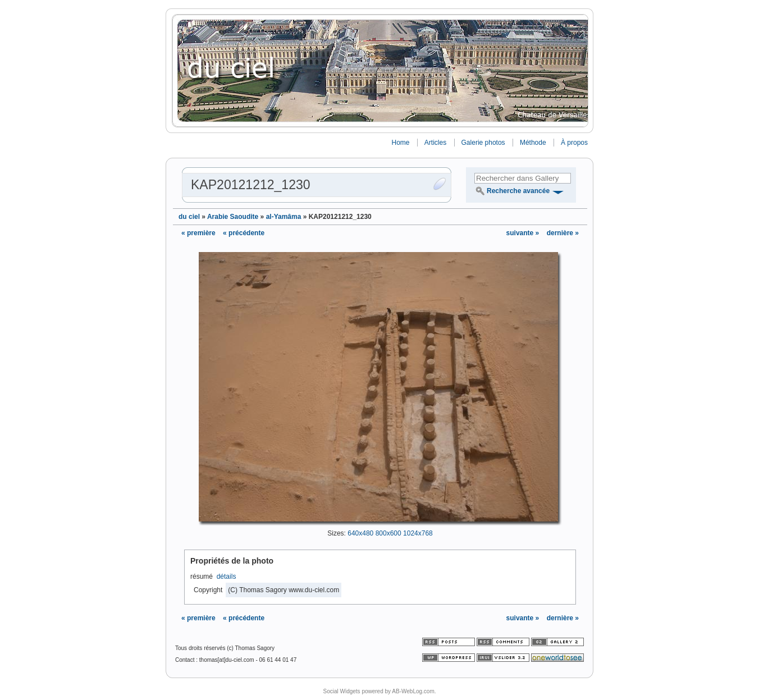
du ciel (189, 217)
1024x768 (418, 533)
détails (227, 577)
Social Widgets (341, 691)
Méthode (533, 143)
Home (400, 143)
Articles (435, 143)
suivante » (524, 233)
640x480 (360, 533)
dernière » (563, 233)
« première (198, 233)
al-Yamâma (284, 217)
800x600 (388, 533)
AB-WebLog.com (413, 691)
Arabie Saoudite (233, 217)
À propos (574, 143)
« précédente (244, 233)
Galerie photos (483, 143)
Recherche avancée (518, 191)
